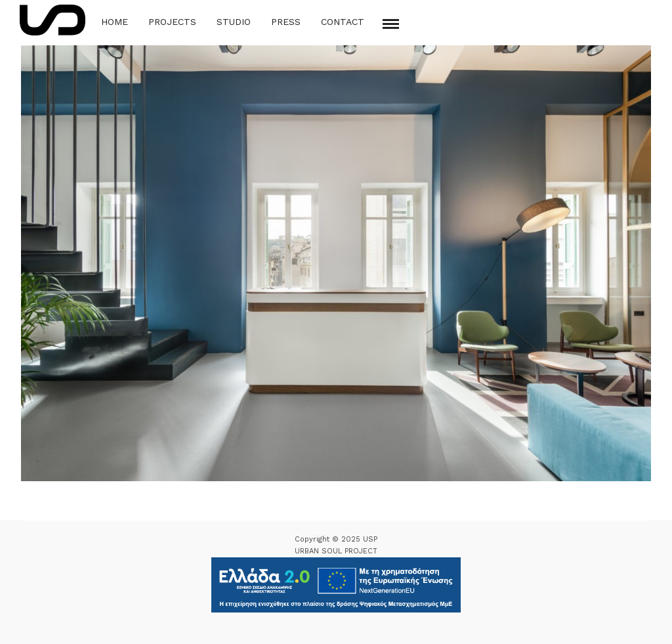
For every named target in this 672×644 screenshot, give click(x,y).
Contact (343, 22)
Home (115, 22)
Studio (234, 22)
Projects (172, 22)
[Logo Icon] (52, 20)
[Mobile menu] (391, 24)
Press (286, 22)
